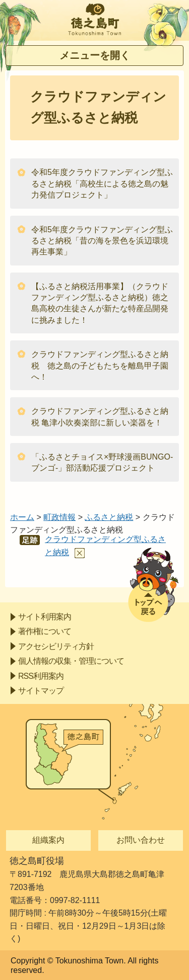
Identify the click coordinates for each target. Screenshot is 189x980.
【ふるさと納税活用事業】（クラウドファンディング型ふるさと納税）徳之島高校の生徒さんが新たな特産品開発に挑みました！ (100, 303)
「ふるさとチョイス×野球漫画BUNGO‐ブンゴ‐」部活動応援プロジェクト (102, 462)
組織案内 (48, 840)
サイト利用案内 (45, 617)
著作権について (45, 631)
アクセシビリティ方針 (56, 646)
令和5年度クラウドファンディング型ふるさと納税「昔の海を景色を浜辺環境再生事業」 (102, 241)
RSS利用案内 (41, 676)
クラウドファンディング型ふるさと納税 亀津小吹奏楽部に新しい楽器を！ (100, 417)
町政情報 (59, 517)
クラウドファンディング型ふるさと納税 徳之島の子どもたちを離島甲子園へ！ (100, 366)
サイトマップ (41, 691)
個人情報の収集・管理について (71, 661)
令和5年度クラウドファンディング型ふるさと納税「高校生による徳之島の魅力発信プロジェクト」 (102, 184)
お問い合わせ (141, 840)
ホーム (22, 517)
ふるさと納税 (109, 517)
